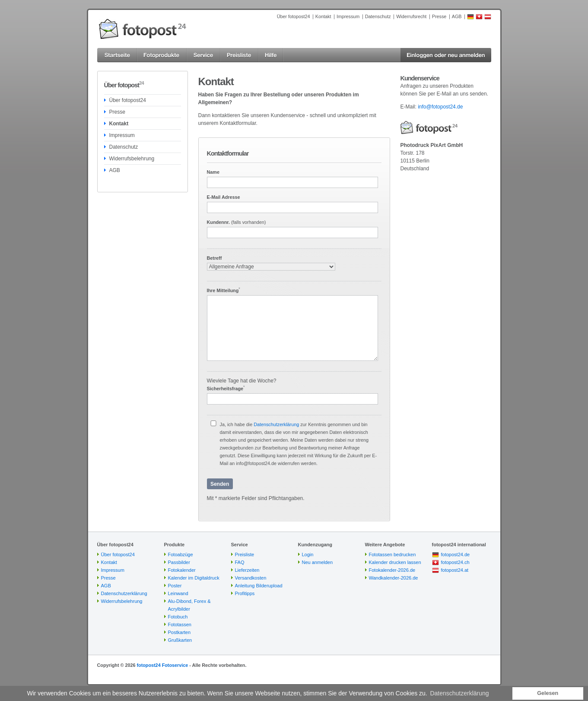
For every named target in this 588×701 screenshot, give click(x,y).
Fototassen (180, 625)
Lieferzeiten (247, 570)
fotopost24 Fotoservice (162, 665)
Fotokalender (182, 570)
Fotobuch (178, 617)
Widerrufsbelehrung (132, 159)
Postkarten (180, 632)
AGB (457, 16)
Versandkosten (251, 578)
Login (308, 554)
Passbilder (179, 562)
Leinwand (178, 593)
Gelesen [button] (548, 693)
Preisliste (245, 554)
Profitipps (245, 593)
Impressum (348, 16)
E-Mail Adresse (224, 197)
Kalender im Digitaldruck (194, 578)
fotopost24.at (455, 570)
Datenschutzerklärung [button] (459, 693)
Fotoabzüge (181, 554)
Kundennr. (237, 222)
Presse (439, 16)
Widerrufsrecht (411, 16)
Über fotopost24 (294, 16)
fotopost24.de (456, 554)
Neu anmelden (318, 562)
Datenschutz (378, 16)
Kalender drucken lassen (395, 562)
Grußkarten (180, 640)
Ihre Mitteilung (224, 290)
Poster (175, 586)
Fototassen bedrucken (393, 554)
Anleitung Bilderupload (259, 586)
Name (213, 172)
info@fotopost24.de (440, 107)
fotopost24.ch (455, 562)
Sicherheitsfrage (226, 388)
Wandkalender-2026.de (394, 578)
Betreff (215, 258)
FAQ (240, 562)
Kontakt (323, 16)
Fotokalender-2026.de (392, 570)
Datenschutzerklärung (276, 424)
